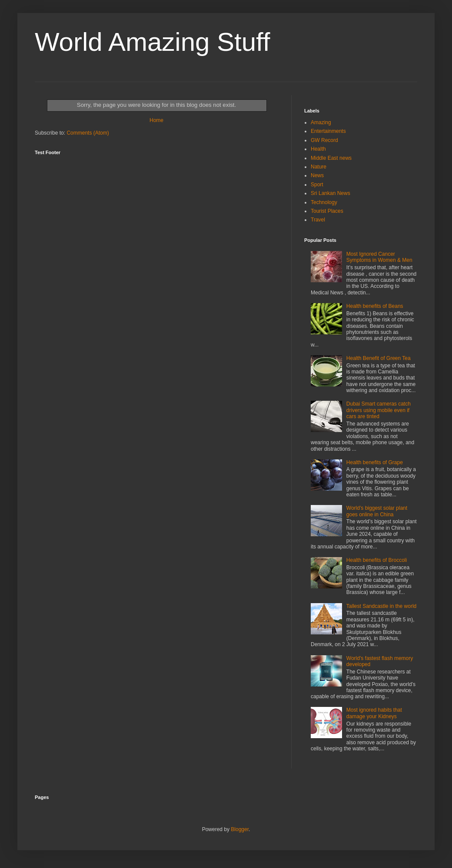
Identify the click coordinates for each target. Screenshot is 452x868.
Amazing (321, 122)
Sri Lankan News (331, 193)
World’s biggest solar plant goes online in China (377, 511)
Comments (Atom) (88, 133)
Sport (317, 185)
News (317, 175)
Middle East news (331, 158)
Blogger (240, 829)
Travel (318, 220)
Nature (319, 167)
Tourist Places (327, 211)
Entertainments (328, 131)
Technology (324, 202)
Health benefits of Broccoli (377, 560)
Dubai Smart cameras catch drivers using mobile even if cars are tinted (379, 410)
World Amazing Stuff (152, 42)
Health (318, 149)
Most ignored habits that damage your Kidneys (374, 713)
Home (156, 120)
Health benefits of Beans (375, 306)
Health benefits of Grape (375, 462)
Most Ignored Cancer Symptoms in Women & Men (379, 257)
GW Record (324, 140)
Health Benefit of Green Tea (379, 358)
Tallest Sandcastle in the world (381, 606)
